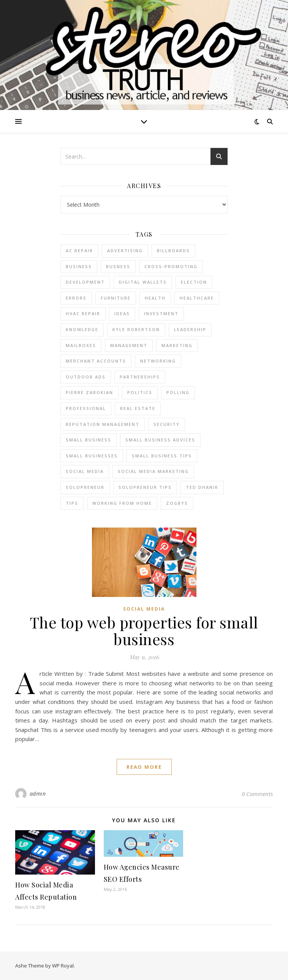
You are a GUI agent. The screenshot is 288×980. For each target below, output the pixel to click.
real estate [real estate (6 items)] (138, 408)
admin (38, 794)
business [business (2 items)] (79, 266)
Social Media (144, 609)
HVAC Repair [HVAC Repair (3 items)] (83, 313)
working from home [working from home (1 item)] (122, 503)
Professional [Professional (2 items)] (86, 408)
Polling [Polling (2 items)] (178, 392)
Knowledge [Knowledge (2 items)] (82, 329)
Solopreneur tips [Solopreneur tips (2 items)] (145, 487)
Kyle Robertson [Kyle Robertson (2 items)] (136, 329)
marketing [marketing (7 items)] (177, 345)
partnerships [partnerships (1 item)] (140, 377)
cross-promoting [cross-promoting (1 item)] (171, 266)
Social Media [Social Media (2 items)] (85, 471)
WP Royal (63, 966)
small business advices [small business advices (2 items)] (160, 440)
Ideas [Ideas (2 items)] (122, 313)
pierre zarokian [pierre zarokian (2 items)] (89, 392)
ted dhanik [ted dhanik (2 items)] (202, 487)
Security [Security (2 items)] (167, 424)
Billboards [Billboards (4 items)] (173, 250)
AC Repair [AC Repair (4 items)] (79, 250)
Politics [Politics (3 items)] (140, 392)
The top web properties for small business (144, 631)
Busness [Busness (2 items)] (118, 266)
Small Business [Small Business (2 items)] (89, 440)
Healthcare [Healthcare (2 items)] (197, 298)
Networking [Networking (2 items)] (158, 361)
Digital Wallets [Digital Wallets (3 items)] (143, 282)
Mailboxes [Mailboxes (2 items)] (81, 345)
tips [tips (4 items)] (72, 503)
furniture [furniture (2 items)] (116, 298)
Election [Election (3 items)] (194, 282)
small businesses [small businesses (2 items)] (92, 456)
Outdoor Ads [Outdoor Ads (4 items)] (86, 377)
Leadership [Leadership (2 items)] (190, 329)
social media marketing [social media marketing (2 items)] (153, 471)
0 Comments (257, 794)
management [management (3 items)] (129, 345)
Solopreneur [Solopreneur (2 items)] (85, 487)
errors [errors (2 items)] (76, 298)
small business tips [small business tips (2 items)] (162, 456)
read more (144, 767)
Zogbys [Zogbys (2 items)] (177, 503)
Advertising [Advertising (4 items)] (125, 250)
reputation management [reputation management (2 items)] (103, 424)
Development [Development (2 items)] (85, 282)
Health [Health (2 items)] (155, 298)
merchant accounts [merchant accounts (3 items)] (96, 361)
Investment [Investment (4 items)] (161, 313)
